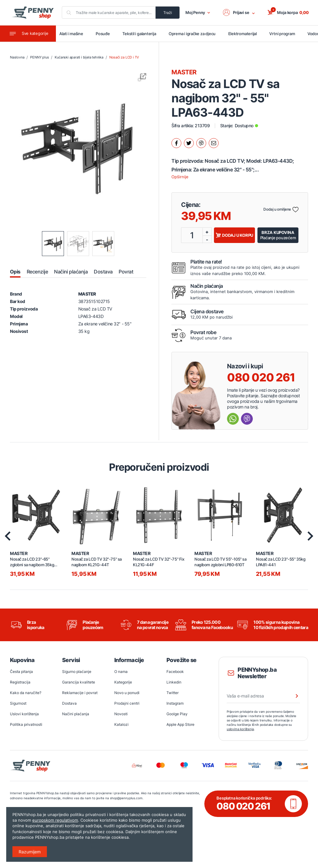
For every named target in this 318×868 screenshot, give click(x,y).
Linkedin (174, 682)
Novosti (121, 714)
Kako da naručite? (26, 693)
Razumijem (30, 852)
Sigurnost (18, 704)
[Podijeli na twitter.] (189, 143)
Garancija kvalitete (79, 682)
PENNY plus (39, 58)
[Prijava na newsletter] (293, 696)
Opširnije (180, 177)
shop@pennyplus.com (113, 798)
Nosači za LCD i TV (124, 58)
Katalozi (121, 725)
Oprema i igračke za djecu (195, 34)
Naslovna (17, 58)
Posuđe (106, 34)
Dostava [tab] (103, 272)
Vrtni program (284, 34)
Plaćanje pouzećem (278, 235)
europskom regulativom (55, 820)
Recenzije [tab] (37, 272)
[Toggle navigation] (28, 34)
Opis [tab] (15, 272)
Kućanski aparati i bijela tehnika (79, 58)
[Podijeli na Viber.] (201, 143)
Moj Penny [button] (198, 13)
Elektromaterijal (245, 34)
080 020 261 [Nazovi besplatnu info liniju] (261, 378)
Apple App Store (180, 725)
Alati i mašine (74, 34)
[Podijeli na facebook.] (176, 143)
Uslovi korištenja (24, 714)
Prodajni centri (127, 704)
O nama (121, 672)
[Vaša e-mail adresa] (263, 696)
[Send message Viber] (247, 419)
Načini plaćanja (76, 714)
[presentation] (8, 536)
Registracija (20, 682)
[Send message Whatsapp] (233, 419)
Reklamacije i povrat (80, 693)
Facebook (175, 672)
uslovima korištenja (240, 729)
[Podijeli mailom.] (214, 143)
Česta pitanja (21, 672)
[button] (239, 13)
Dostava (69, 704)
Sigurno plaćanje (77, 672)
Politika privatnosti (26, 725)
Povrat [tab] (126, 272)
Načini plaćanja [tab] (71, 272)
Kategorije (123, 682)
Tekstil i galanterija (142, 34)
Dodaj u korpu (234, 236)
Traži (168, 13)
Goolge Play (177, 714)
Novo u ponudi (127, 693)
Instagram (175, 704)
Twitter (173, 693)
